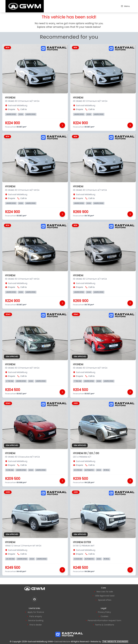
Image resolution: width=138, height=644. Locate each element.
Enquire (10, 109)
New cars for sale (105, 592)
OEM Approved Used (105, 596)
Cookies (104, 616)
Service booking (36, 620)
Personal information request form (104, 620)
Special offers (105, 600)
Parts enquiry (36, 616)
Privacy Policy (104, 612)
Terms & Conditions (104, 625)
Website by (109, 642)
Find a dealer (36, 625)
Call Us (22, 109)
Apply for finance (36, 612)
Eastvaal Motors (62, 642)
